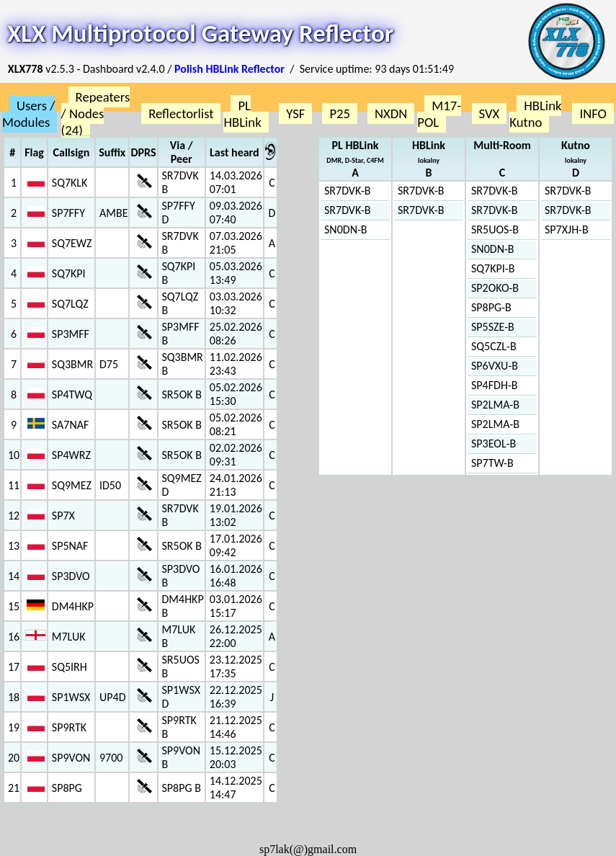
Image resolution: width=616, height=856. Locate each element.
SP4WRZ (71, 455)
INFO (593, 113)
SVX (490, 113)
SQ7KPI (69, 273)
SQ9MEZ (72, 485)
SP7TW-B (492, 463)
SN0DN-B (346, 229)
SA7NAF (71, 425)
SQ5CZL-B (494, 346)
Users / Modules (28, 114)
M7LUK (69, 637)
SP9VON (71, 758)
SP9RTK (69, 727)
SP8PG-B (491, 307)
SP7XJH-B (567, 229)
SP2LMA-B (495, 405)
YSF (295, 113)
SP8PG (67, 788)
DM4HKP (73, 606)
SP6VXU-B (495, 366)
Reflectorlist (181, 113)
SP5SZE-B (493, 327)
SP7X (63, 516)
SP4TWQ (72, 394)
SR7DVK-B (348, 191)
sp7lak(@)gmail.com (308, 849)
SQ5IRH (70, 667)
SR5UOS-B (495, 229)
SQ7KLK (70, 183)
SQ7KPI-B (493, 268)
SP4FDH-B (495, 385)
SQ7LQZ (70, 304)
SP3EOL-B (494, 443)
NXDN (391, 113)
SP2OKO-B (495, 288)
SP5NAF (70, 546)
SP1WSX (71, 697)
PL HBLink (242, 114)
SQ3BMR (72, 364)
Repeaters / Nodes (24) (96, 113)
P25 (340, 113)
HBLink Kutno (535, 114)
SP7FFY (68, 213)
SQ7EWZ (72, 243)
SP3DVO (71, 576)
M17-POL (439, 114)
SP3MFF (71, 334)
